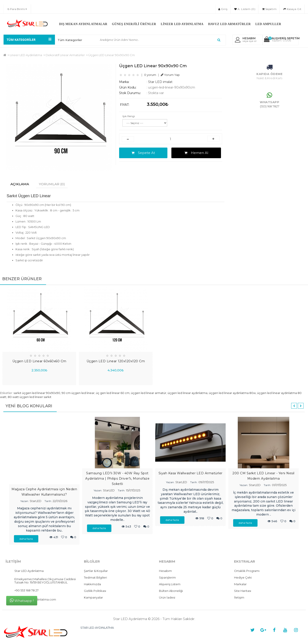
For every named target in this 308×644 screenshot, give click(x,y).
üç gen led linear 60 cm (113, 393)
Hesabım (165, 571)
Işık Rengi (129, 116)
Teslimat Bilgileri (95, 578)
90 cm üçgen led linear (78, 393)
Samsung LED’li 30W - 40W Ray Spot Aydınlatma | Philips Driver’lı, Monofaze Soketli (117, 479)
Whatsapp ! (22, 600)
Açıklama (20, 184)
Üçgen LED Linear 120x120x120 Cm (116, 361)
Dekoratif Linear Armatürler (65, 55)
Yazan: (25, 501)
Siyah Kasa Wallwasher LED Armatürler (191, 473)
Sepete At (143, 153)
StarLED (36, 501)
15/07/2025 (133, 490)
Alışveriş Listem (170, 584)
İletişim (239, 598)
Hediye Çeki (243, 578)
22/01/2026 (60, 501)
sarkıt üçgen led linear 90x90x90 (37, 393)
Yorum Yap (170, 75)
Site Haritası (243, 591)
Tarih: (48, 501)
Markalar (240, 584)
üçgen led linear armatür (149, 393)
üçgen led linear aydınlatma (188, 393)
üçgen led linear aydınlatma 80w (232, 393)
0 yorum (150, 75)
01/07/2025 (279, 485)
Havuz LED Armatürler (230, 24)
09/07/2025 (206, 482)
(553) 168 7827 (270, 106)
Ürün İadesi (167, 598)
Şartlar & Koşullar (96, 571)
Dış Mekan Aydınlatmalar (83, 24)
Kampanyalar (93, 598)
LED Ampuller (268, 24)
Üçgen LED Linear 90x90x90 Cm (112, 55)
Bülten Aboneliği (171, 591)
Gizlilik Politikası (95, 591)
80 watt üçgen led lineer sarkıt (30, 397)
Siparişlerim (167, 578)
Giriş (223, 9)
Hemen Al (196, 153)
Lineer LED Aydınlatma (182, 24)
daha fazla (26, 539)
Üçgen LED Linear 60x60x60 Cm (39, 361)
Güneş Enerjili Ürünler (134, 24)
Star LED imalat (160, 82)
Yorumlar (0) (54, 184)
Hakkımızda (92, 584)
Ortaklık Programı (247, 571)
